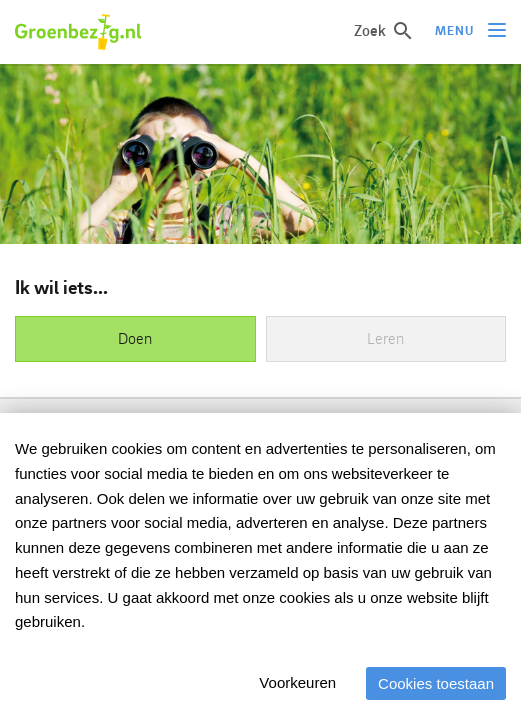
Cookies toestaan (436, 683)
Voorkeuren (297, 682)
